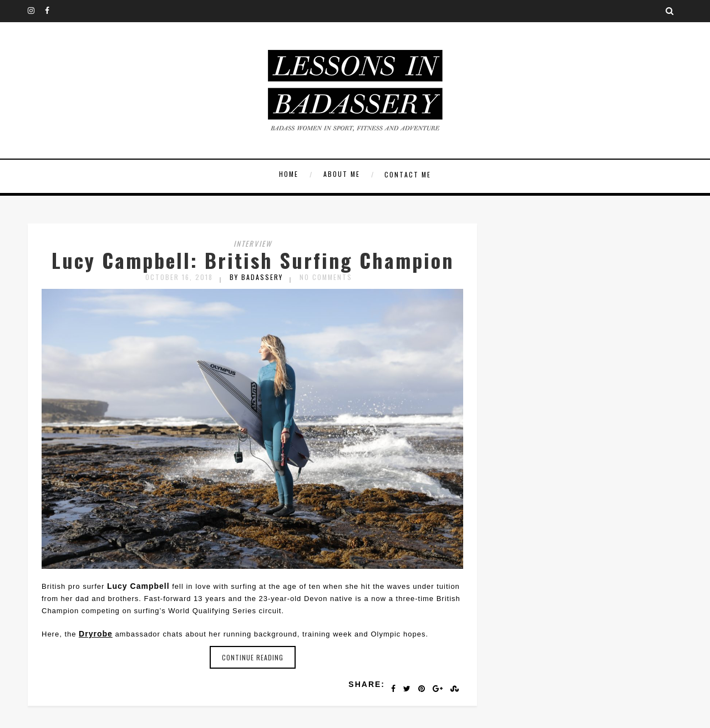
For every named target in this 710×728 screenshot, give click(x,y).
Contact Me (408, 174)
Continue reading (253, 657)
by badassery (256, 277)
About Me (342, 174)
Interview (253, 243)
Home (289, 174)
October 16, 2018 (179, 277)
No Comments (326, 277)
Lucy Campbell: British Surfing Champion (253, 260)
